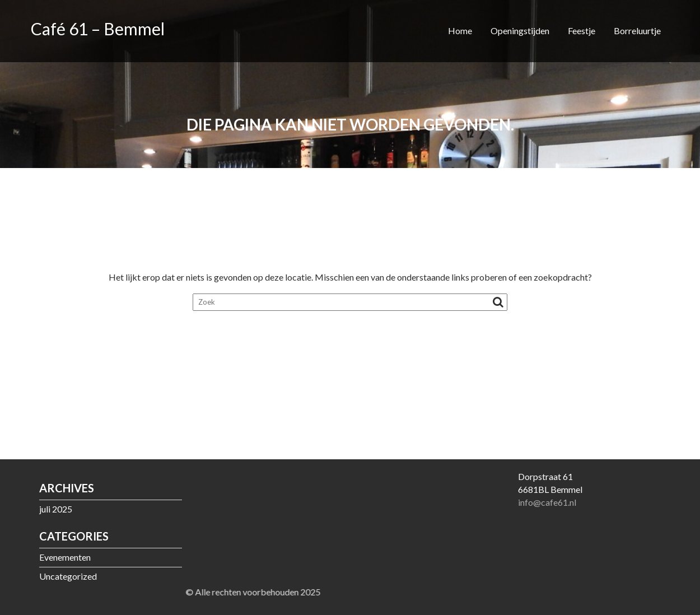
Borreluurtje (637, 31)
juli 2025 (56, 509)
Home (460, 31)
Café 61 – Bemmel (98, 29)
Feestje (582, 31)
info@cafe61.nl (547, 502)
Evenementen (65, 557)
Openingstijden (520, 31)
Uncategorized (68, 576)
